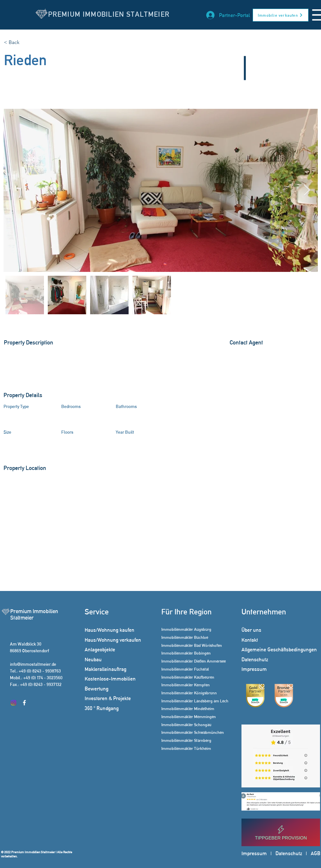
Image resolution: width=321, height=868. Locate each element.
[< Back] (27, 42)
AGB (316, 853)
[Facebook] (24, 703)
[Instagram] (13, 703)
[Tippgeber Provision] (281, 832)
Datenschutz (289, 853)
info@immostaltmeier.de (33, 664)
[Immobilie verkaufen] (281, 15)
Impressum (254, 853)
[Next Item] (307, 191)
